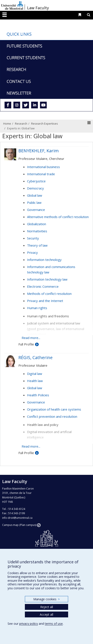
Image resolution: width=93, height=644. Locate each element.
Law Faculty (38, 8)
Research (21, 124)
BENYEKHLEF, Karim (38, 151)
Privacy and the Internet (45, 301)
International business (43, 167)
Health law (35, 381)
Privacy (32, 252)
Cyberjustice (36, 181)
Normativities (37, 231)
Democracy (35, 188)
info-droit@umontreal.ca (17, 518)
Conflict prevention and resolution (52, 416)
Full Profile (26, 344)
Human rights (37, 308)
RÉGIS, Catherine (35, 357)
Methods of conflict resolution (49, 294)
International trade (41, 174)
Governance (36, 210)
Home (7, 124)
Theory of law (37, 245)
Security (33, 238)
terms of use (54, 624)
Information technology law (47, 279)
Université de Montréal (12, 5)
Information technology (44, 260)
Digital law (35, 374)
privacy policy (29, 624)
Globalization (37, 224)
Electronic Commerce (43, 286)
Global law (35, 195)
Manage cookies (46, 599)
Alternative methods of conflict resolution (58, 217)
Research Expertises (45, 124)
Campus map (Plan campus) (19, 525)
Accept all (46, 614)
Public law (34, 202)
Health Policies (38, 395)
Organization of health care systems (54, 409)
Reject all (47, 607)
